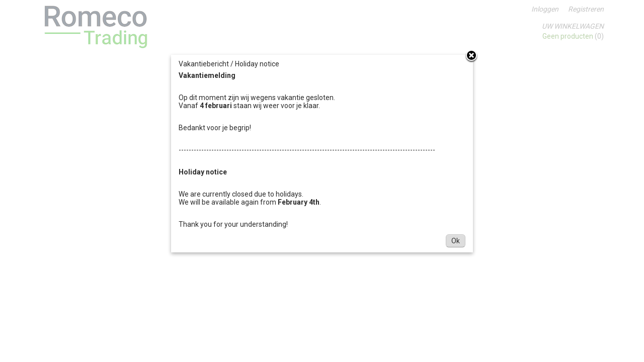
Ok (456, 241)
